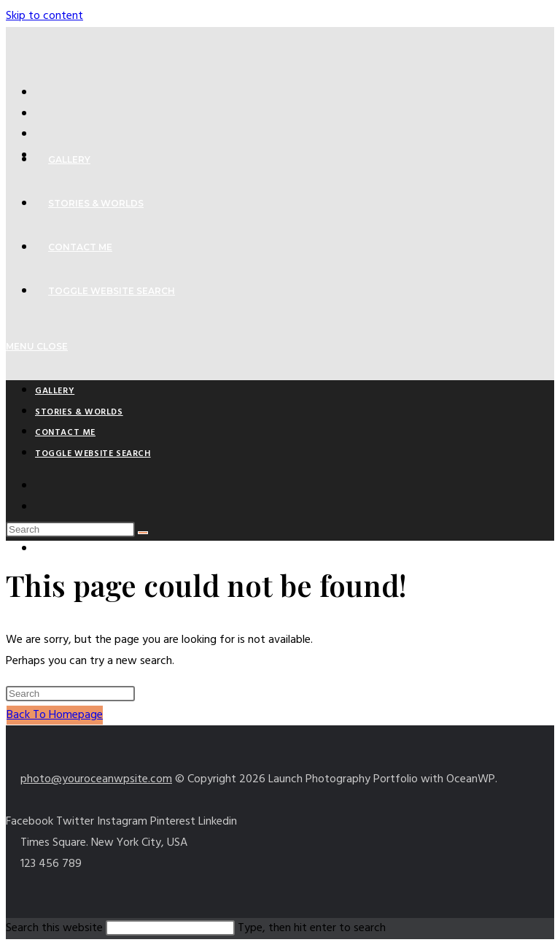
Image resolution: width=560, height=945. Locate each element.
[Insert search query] (70, 529)
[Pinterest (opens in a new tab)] (42, 134)
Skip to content (44, 16)
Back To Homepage (55, 715)
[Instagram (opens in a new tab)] (42, 549)
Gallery (55, 391)
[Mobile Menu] (37, 346)
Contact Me (65, 433)
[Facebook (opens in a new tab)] (42, 114)
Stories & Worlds (79, 412)
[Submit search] (143, 533)
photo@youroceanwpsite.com (96, 779)
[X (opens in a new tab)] (42, 93)
